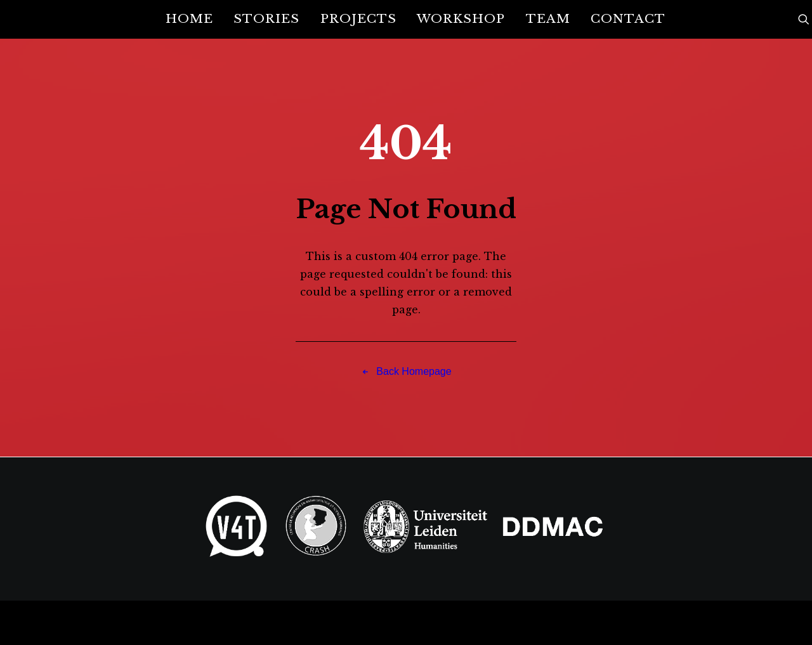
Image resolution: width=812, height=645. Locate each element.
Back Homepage (406, 371)
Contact (628, 18)
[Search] (804, 19)
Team (548, 18)
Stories (266, 18)
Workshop (461, 18)
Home (189, 18)
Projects (358, 18)
